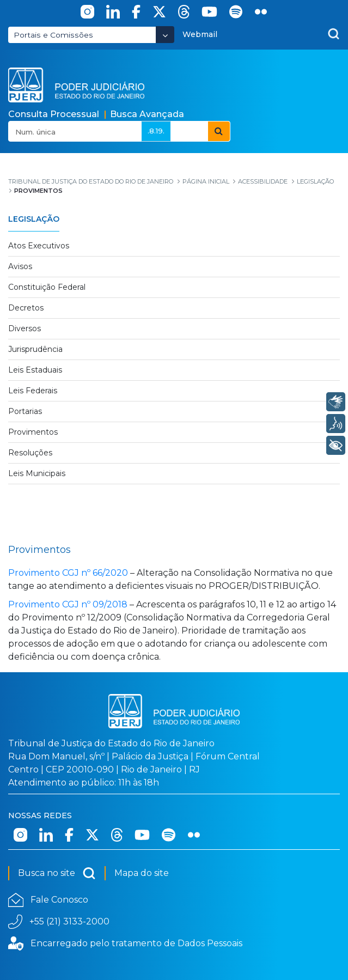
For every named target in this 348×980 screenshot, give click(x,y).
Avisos (20, 266)
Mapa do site (142, 873)
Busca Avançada (147, 114)
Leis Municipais (37, 473)
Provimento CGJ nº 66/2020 (68, 573)
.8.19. (156, 131)
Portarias (25, 411)
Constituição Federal (47, 287)
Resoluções (30, 453)
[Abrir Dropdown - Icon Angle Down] (165, 35)
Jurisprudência (35, 349)
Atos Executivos (39, 246)
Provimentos (33, 432)
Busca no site (57, 873)
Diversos (25, 328)
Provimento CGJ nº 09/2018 (68, 604)
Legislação (34, 219)
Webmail (200, 34)
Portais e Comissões (53, 35)
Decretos (26, 308)
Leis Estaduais (35, 370)
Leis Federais (33, 391)
